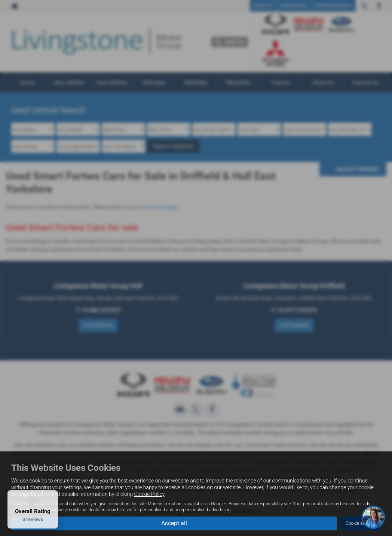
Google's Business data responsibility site (251, 504)
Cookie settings (361, 523)
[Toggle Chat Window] (373, 517)
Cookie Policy (149, 494)
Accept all (174, 523)
